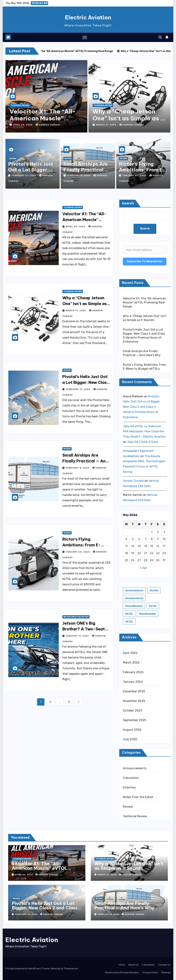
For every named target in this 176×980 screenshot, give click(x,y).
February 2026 (133, 672)
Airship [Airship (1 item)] (154, 590)
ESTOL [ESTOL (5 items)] (153, 606)
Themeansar (71, 969)
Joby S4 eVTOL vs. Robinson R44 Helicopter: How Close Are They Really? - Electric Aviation (144, 432)
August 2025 (132, 730)
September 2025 (134, 720)
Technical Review (20, 105)
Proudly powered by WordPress (23, 969)
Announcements (135, 768)
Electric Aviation (88, 17)
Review (13, 159)
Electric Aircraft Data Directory (122, 972)
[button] (160, 37)
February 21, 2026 (24, 175)
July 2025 (130, 739)
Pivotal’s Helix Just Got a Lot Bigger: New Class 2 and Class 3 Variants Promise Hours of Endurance (142, 407)
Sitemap (166, 972)
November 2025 (134, 701)
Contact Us (164, 965)
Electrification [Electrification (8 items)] (134, 606)
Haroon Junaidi (48, 125)
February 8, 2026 (79, 175)
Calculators (131, 778)
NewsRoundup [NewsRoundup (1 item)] (148, 614)
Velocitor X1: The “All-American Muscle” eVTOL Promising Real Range (144, 302)
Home (122, 965)
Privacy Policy (150, 972)
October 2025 (132, 711)
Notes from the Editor (76, 617)
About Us (133, 965)
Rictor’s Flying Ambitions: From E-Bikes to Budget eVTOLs (86, 545)
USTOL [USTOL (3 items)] (129, 621)
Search (128, 203)
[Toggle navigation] (85, 37)
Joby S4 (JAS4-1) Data (143, 442)
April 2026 (130, 653)
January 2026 (133, 682)
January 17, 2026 (78, 636)
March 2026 (131, 663)
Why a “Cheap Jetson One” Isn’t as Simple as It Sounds (129, 118)
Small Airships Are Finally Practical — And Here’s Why (86, 170)
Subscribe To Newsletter (145, 261)
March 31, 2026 (106, 125)
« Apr (143, 568)
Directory (129, 787)
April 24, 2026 (23, 125)
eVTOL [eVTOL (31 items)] (129, 614)
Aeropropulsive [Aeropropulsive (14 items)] (134, 590)
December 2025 (134, 691)
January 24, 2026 (135, 175)
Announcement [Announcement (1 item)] (134, 598)
